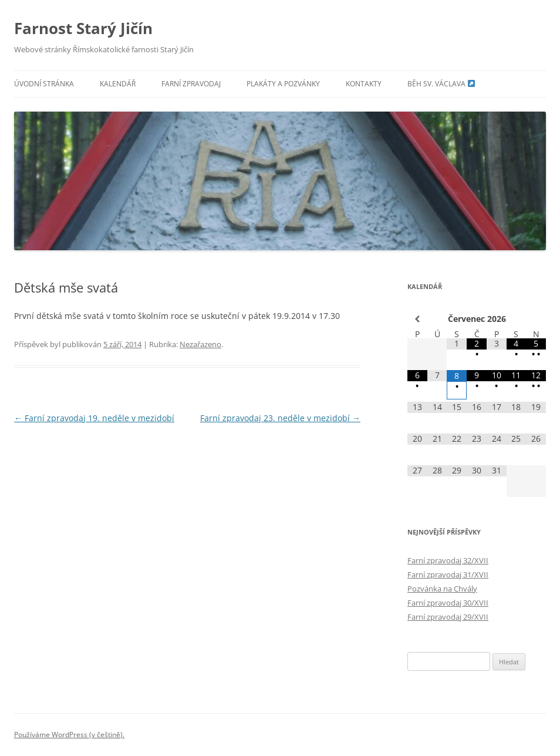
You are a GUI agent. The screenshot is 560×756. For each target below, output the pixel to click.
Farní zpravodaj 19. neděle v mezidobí (94, 418)
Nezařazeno (200, 344)
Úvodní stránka (44, 84)
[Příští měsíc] (536, 319)
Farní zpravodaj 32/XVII (448, 560)
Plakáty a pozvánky (283, 84)
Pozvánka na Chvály (442, 589)
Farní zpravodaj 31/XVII (448, 574)
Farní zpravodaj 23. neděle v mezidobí (280, 418)
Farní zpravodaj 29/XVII (448, 617)
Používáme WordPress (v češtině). (69, 735)
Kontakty (364, 84)
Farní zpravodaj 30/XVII (448, 603)
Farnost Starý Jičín (83, 28)
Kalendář (118, 84)
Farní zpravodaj (191, 84)
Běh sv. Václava (441, 84)
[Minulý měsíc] (417, 319)
